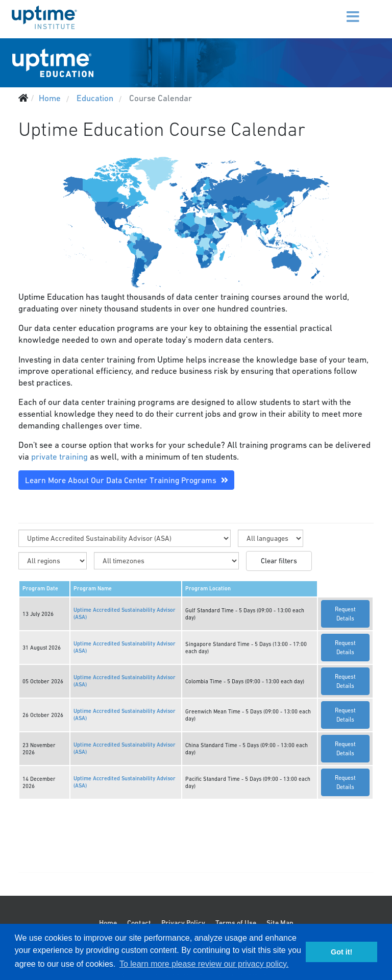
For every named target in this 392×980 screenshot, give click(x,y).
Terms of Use (236, 923)
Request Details (345, 614)
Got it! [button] (341, 952)
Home (108, 923)
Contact (139, 923)
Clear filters (279, 561)
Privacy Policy (183, 923)
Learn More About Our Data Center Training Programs (127, 480)
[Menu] (340, 10)
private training (59, 457)
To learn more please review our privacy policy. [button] (204, 964)
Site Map (280, 923)
